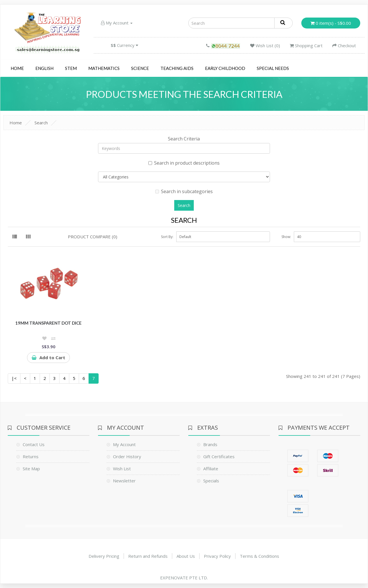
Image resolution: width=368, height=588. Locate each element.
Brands (210, 444)
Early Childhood (225, 68)
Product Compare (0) (93, 237)
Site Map (31, 469)
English (44, 68)
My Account (117, 23)
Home (17, 68)
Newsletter (124, 481)
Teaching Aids (177, 68)
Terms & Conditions (259, 556)
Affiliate (211, 469)
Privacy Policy (217, 556)
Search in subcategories (184, 191)
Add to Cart (48, 357)
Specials (211, 481)
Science (140, 68)
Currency (124, 45)
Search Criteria (184, 139)
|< (14, 378)
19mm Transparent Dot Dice (48, 323)
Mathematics (104, 68)
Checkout (344, 45)
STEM (71, 68)
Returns (31, 456)
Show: (286, 237)
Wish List (122, 469)
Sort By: (167, 237)
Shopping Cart (306, 45)
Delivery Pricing (104, 556)
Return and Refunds (148, 556)
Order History (127, 456)
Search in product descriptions (184, 163)
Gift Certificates (219, 456)
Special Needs (273, 68)
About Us (186, 556)
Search (41, 123)
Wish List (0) (265, 45)
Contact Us (34, 444)
